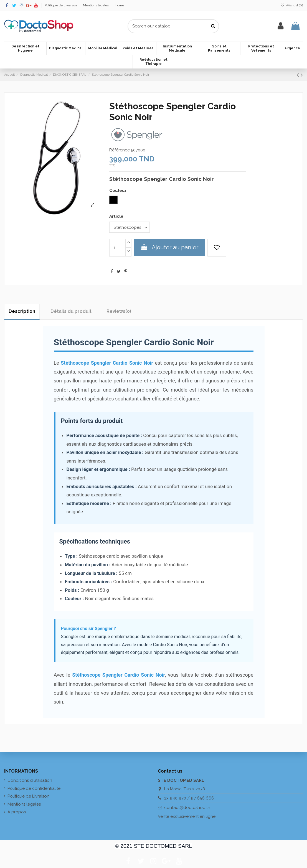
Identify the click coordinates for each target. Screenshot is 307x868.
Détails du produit (71, 311)
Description (22, 311)
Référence (120, 150)
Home (119, 5)
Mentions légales (96, 5)
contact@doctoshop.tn (187, 808)
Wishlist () (292, 5)
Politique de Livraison (61, 5)
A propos (17, 812)
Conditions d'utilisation (30, 780)
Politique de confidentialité (34, 788)
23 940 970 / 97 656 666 (189, 798)
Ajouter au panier (170, 247)
